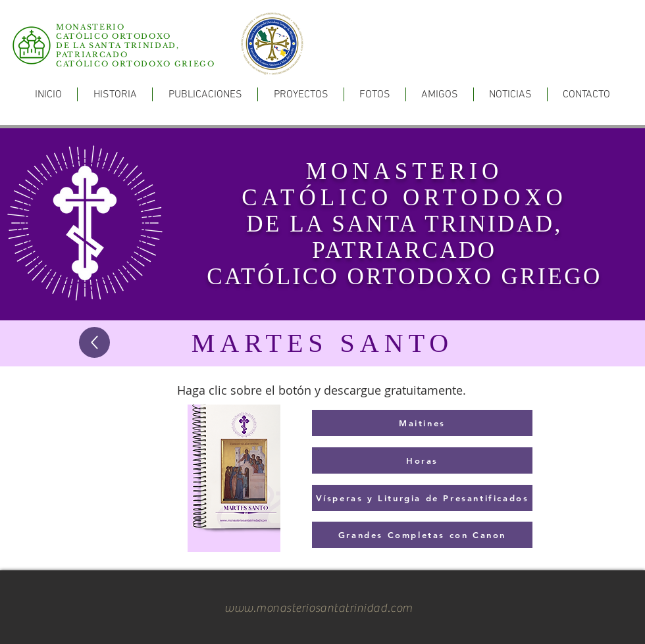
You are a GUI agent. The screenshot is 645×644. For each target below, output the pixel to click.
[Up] (94, 342)
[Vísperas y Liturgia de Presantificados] (422, 498)
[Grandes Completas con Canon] (422, 535)
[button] (205, 94)
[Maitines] (422, 423)
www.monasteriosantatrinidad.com (319, 608)
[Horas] (422, 460)
